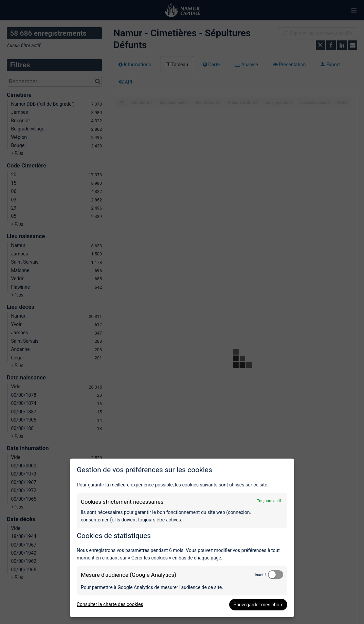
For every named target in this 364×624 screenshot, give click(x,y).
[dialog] (182, 538)
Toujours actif (269, 501)
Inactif (260, 575)
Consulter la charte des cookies (110, 604)
